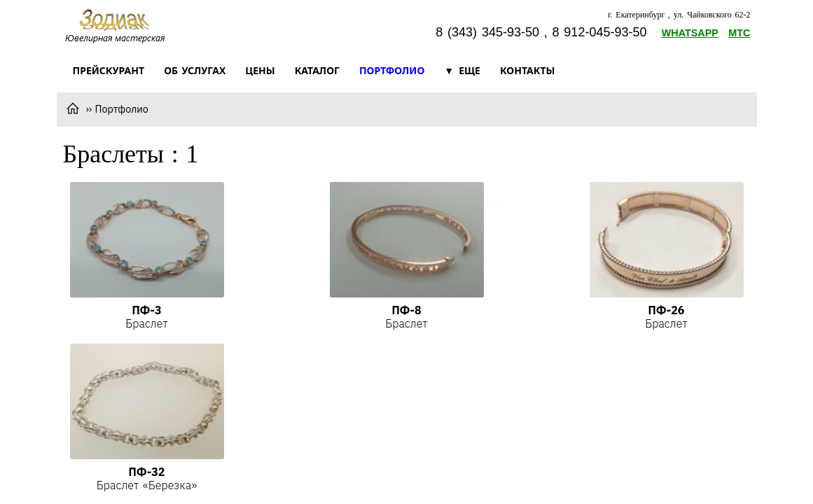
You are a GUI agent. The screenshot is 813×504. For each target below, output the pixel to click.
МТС (739, 33)
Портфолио (392, 70)
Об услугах (195, 70)
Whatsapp (690, 33)
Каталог (317, 70)
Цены (260, 70)
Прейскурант (109, 70)
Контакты (528, 70)
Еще (470, 70)
